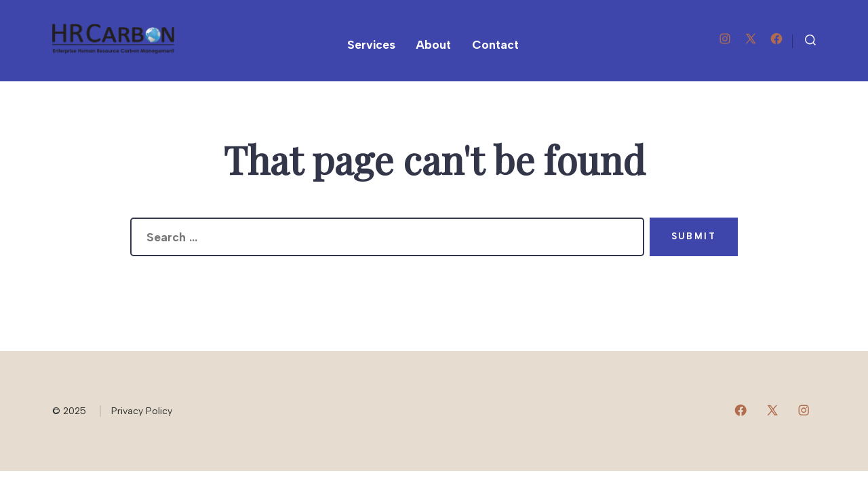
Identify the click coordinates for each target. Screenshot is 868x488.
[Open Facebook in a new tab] (776, 39)
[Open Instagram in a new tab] (725, 39)
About (433, 44)
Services (371, 44)
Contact (495, 44)
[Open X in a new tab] (751, 39)
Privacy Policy (142, 411)
